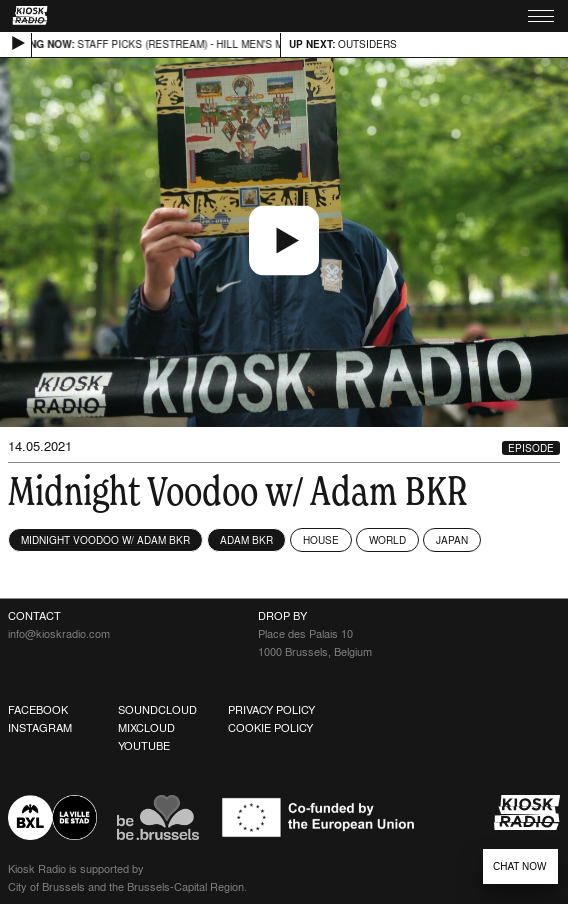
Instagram (40, 728)
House (321, 540)
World (387, 540)
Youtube (144, 746)
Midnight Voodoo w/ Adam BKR (105, 540)
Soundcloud (157, 710)
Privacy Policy (271, 710)
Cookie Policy (270, 728)
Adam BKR (246, 540)
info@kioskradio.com (59, 634)
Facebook (38, 710)
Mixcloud (146, 728)
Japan (452, 540)
